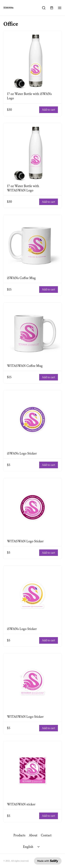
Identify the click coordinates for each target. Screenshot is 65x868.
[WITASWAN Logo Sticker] (32, 507)
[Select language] (32, 847)
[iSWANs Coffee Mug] (32, 244)
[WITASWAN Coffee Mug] (32, 332)
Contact (46, 835)
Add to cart (49, 110)
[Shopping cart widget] (52, 8)
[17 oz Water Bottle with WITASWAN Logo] (32, 152)
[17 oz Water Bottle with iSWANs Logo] (32, 60)
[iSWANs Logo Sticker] (32, 419)
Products (19, 835)
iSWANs (8, 8)
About (33, 835)
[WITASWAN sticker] (32, 770)
